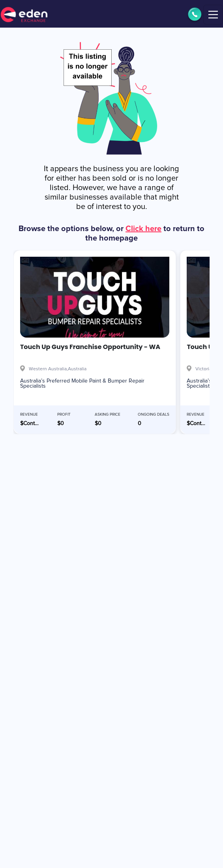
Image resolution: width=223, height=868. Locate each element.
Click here (143, 229)
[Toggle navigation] (213, 15)
